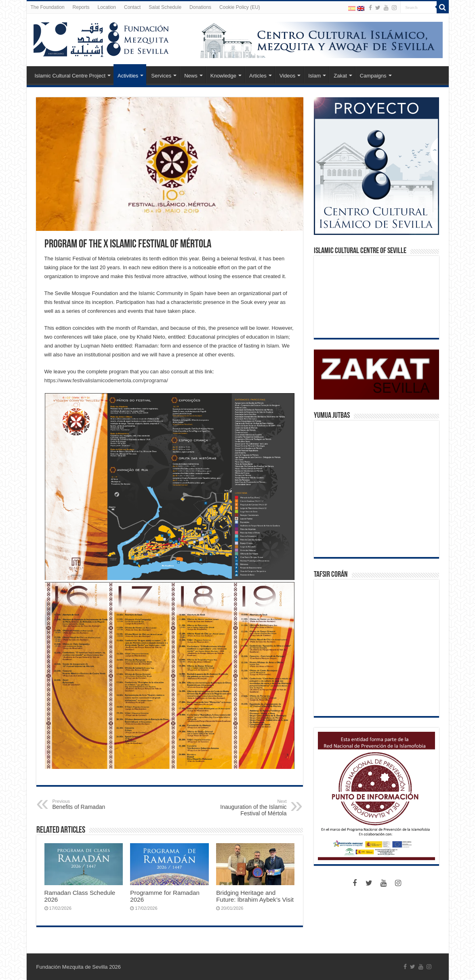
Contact (132, 7)
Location (107, 7)
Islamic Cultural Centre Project (70, 76)
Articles (258, 76)
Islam (314, 76)
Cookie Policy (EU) (240, 7)
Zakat (340, 76)
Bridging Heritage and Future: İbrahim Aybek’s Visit (255, 896)
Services (161, 76)
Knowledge (223, 76)
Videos (288, 76)
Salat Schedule (165, 7)
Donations (200, 7)
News (191, 76)
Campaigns (373, 76)
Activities (128, 76)
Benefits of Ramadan (94, 804)
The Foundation (48, 7)
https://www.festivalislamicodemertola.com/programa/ (106, 380)
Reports (81, 7)
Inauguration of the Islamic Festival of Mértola (245, 808)
